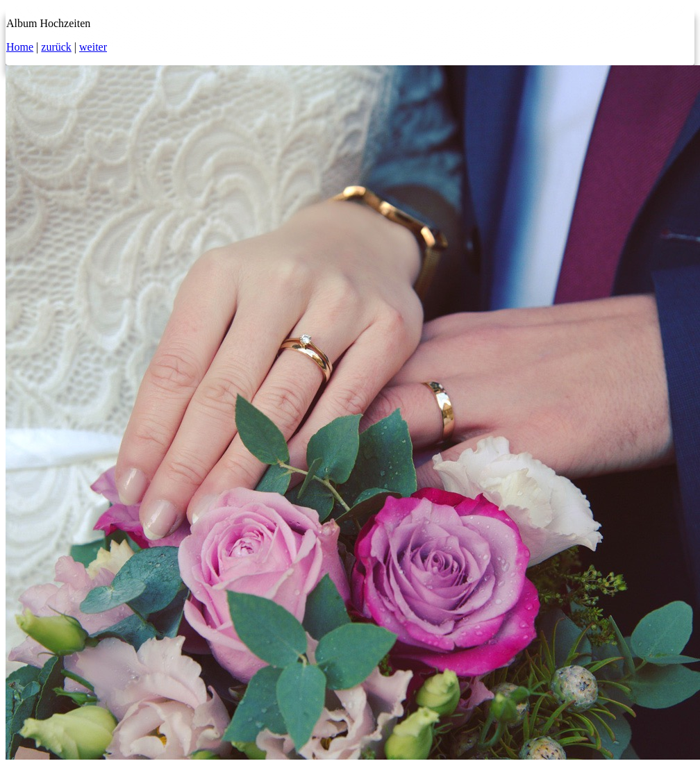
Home (20, 47)
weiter (93, 47)
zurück (56, 47)
